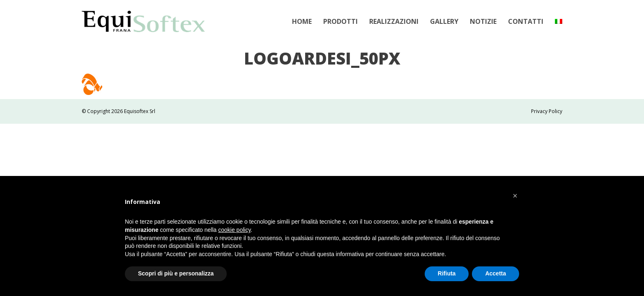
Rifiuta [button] (447, 273)
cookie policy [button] (234, 230)
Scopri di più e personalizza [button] (176, 273)
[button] (515, 196)
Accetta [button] (496, 273)
